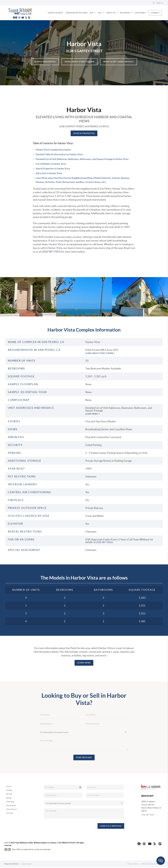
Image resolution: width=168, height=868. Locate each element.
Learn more (94, 415)
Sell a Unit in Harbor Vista (49, 173)
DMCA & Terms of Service (151, 865)
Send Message (84, 758)
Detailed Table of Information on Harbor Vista (59, 154)
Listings (9, 791)
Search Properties (45, 62)
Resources (126, 13)
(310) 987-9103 (51, 252)
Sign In (158, 3)
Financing (10, 802)
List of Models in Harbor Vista (51, 164)
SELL (101, 13)
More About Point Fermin (80, 62)
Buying (9, 795)
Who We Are (11, 810)
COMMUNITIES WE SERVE (76, 13)
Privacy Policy (133, 865)
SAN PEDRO (141, 13)
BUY (93, 13)
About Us (112, 13)
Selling (9, 799)
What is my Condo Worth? (119, 62)
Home (9, 787)
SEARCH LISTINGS (55, 13)
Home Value (11, 806)
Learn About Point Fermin (104, 354)
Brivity (16, 865)
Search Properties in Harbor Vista (53, 169)
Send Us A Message (111, 827)
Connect (155, 13)
